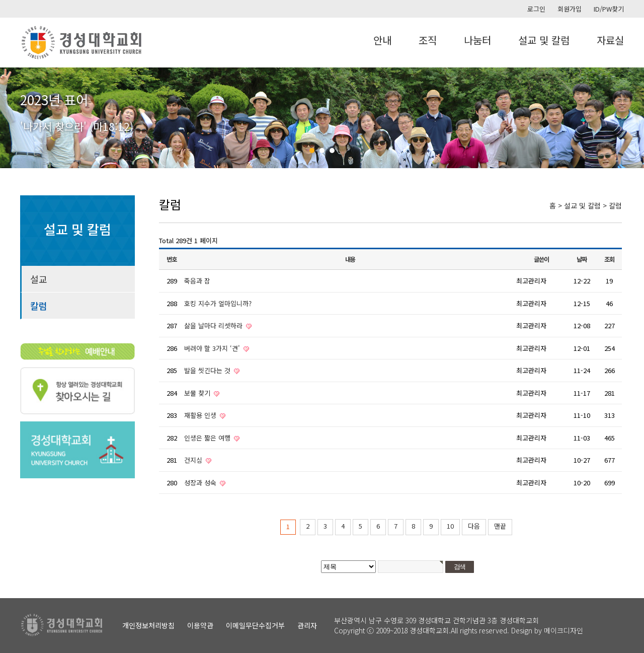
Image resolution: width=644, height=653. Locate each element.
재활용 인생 (201, 415)
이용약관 (200, 625)
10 (450, 526)
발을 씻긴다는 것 (208, 370)
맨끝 (500, 526)
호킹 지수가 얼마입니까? (218, 303)
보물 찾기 (198, 393)
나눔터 (477, 40)
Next (631, 118)
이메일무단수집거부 (255, 625)
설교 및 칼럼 (544, 40)
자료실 (610, 40)
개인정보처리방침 (148, 625)
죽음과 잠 (197, 281)
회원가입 (570, 9)
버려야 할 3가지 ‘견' (213, 348)
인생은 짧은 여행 (208, 438)
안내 (382, 40)
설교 (39, 279)
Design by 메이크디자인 (547, 630)
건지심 (194, 460)
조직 (428, 40)
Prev (13, 118)
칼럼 (39, 306)
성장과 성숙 (201, 483)
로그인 (536, 9)
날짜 (582, 259)
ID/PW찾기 (609, 9)
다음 (474, 526)
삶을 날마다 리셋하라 (214, 325)
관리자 (307, 625)
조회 (609, 259)
